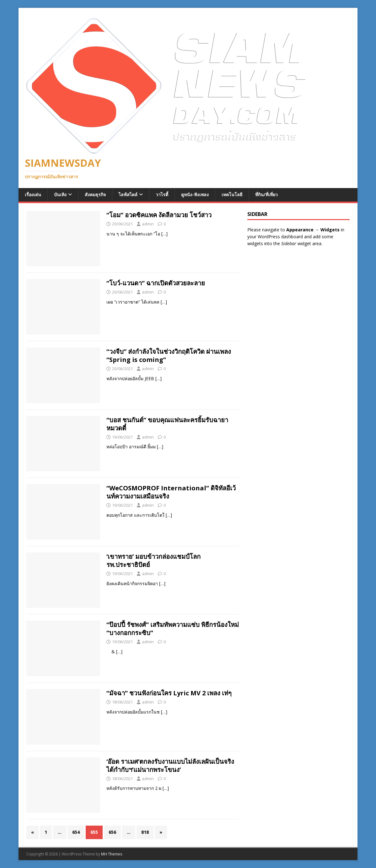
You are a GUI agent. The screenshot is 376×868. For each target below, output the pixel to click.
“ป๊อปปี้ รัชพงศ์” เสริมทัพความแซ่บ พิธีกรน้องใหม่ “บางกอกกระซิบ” (173, 629)
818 (145, 832)
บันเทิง (60, 194)
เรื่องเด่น (33, 194)
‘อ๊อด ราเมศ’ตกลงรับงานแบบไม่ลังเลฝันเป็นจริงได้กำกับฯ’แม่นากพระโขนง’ (170, 766)
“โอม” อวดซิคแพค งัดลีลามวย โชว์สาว (159, 215)
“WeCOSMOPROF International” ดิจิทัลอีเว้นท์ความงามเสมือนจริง (171, 492)
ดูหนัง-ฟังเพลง (195, 194)
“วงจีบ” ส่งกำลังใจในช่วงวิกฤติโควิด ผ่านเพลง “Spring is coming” (169, 356)
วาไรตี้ (162, 194)
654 (76, 832)
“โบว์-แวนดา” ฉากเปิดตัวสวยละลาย (156, 283)
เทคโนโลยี (232, 194)
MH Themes (112, 854)
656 (112, 832)
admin (148, 224)
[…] (164, 234)
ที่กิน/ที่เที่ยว (266, 194)
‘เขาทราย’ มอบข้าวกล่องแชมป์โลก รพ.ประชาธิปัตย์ (153, 561)
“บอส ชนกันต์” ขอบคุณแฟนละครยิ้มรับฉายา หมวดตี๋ (167, 424)
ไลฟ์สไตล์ (128, 194)
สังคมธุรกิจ (95, 194)
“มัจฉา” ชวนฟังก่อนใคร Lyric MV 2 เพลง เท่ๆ (169, 693)
